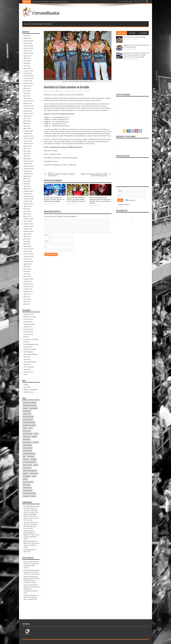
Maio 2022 (27, 154)
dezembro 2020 (28, 196)
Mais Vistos (121, 33)
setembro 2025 (28, 53)
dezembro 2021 (28, 166)
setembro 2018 (28, 261)
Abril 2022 (27, 156)
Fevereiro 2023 (28, 131)
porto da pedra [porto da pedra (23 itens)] (27, 468)
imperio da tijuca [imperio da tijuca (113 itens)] (27, 448)
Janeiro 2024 (28, 103)
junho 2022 (27, 151)
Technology (27, 369)
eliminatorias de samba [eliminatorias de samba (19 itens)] (29, 425)
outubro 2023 (28, 111)
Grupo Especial (28, 334)
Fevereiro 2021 (28, 191)
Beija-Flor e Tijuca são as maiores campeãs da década (32, 537)
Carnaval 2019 (28, 319)
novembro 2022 (28, 139)
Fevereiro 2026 (28, 41)
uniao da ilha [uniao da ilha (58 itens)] (27, 485)
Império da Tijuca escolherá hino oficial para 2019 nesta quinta (94, 174)
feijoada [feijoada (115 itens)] (34, 437)
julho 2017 (27, 297)
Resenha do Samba (30, 349)
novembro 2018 (28, 256)
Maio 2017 (27, 302)
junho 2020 (27, 211)
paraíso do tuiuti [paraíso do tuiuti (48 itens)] (27, 465)
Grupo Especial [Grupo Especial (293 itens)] (27, 445)
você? (25, 374)
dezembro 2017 (28, 284)
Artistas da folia (28, 314)
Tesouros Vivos (28, 372)
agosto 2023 (27, 116)
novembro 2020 (28, 199)
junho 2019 (27, 239)
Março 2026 (27, 38)
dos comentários (30, 390)
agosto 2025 (27, 56)
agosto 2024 (27, 86)
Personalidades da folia (31, 344)
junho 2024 (27, 91)
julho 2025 (27, 58)
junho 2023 (27, 121)
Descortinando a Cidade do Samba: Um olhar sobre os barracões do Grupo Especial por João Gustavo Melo (136, 55)
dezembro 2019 (28, 224)
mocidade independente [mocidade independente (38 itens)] (29, 462)
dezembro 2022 (28, 136)
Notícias (62, 91)
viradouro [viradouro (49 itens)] (33, 496)
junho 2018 (27, 269)
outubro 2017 (28, 289)
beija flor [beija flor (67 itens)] (25, 408)
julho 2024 (27, 88)
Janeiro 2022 (28, 164)
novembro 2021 (28, 169)
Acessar (26, 385)
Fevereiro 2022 (28, 161)
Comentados (143, 33)
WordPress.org (28, 392)
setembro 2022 (28, 144)
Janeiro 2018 (28, 281)
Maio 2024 (27, 93)
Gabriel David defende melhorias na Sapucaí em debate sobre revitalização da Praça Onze (32, 589)
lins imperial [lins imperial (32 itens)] (31, 456)
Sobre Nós (27, 364)
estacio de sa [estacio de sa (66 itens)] (27, 437)
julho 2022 (27, 149)
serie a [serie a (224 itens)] (34, 476)
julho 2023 (27, 118)
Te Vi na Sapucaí (29, 367)
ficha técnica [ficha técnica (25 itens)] (26, 439)
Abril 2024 (27, 96)
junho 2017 (27, 299)
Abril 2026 (27, 36)
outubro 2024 (28, 81)
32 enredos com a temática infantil (134, 37)
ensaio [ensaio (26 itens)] (31, 428)
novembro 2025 (28, 48)
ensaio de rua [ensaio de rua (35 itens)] (27, 431)
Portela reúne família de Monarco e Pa (43, 2)
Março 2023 (27, 129)
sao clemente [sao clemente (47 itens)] (27, 476)
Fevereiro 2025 (28, 71)
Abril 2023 (27, 126)
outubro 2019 (28, 229)
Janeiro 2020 (28, 221)
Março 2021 (27, 189)
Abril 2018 (27, 274)
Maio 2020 (27, 214)
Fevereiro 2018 (28, 279)
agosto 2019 (27, 234)
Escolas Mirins (28, 329)
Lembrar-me (131, 200)
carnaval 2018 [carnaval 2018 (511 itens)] (33, 408)
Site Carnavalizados (30, 362)
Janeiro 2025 (28, 73)
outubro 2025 (28, 51)
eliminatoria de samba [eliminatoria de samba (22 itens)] (29, 422)
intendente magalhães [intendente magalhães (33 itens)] (29, 454)
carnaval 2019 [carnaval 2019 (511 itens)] (27, 411)
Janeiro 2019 (28, 251)
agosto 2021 (27, 176)
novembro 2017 (28, 287)
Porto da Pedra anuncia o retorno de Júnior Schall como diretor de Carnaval (76, 199)
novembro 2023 (28, 108)
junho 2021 (27, 181)
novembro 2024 (28, 78)
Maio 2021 (27, 184)
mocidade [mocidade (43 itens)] (33, 459)
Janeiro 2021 (28, 194)
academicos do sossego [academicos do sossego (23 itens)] (30, 405)
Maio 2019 (27, 241)
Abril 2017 (27, 304)
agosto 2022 (27, 146)
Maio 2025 (27, 63)
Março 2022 (27, 159)
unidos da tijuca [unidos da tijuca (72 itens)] (27, 488)
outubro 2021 (28, 171)
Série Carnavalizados (30, 354)
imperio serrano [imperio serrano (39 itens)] (27, 451)
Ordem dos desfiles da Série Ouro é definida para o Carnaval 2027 (31, 597)
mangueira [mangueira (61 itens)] (26, 459)
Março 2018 (27, 276)
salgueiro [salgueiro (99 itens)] (26, 473)
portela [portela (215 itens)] (36, 465)
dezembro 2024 (28, 76)
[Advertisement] (109, 12)
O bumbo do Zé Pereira (31, 339)
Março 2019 (27, 246)
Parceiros (27, 342)
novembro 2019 (28, 226)
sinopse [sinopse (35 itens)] (25, 479)
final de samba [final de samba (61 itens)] (27, 442)
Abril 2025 (27, 66)
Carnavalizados (52, 91)
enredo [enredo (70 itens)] (25, 428)
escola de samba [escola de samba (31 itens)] (28, 434)
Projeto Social (28, 347)
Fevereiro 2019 (28, 249)
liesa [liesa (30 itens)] (24, 456)
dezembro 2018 (28, 254)
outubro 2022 (28, 141)
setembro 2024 (28, 83)
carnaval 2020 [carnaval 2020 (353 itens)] (27, 414)
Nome (46, 235)
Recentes (132, 33)
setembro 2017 (28, 292)
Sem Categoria (28, 352)
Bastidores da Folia (30, 317)
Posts (27, 387)
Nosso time (27, 552)
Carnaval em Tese (29, 324)
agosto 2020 (27, 206)
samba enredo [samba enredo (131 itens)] (34, 473)
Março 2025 (27, 68)
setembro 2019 (28, 231)
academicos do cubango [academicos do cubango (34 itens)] (30, 403)
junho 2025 (27, 61)
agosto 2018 (27, 264)
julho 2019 (27, 236)
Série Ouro (27, 357)
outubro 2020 (28, 201)
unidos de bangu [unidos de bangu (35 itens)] (28, 490)
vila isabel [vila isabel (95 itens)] (26, 496)
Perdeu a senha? (124, 204)
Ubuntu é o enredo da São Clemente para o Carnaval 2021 (30, 526)
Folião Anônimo (28, 332)
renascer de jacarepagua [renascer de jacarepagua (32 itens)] (30, 471)
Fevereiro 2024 (28, 101)
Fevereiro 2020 (28, 219)
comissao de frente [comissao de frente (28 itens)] (28, 417)
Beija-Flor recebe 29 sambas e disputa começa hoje (62, 174)
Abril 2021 (27, 186)
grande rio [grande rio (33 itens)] (36, 442)
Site (46, 247)
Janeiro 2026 (28, 43)
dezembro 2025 (28, 46)
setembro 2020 (28, 204)
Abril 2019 (27, 244)
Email (46, 241)
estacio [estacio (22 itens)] (36, 434)
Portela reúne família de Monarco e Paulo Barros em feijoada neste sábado (54, 199)
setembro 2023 (28, 113)
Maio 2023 (27, 123)
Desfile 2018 (27, 327)
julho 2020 (27, 209)
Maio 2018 (27, 271)
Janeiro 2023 (28, 134)
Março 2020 (27, 216)
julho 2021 (27, 179)
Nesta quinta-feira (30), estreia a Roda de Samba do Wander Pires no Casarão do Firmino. (100, 200)
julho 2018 (27, 266)
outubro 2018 (28, 259)
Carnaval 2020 (28, 322)
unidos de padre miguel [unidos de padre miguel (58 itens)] (29, 493)
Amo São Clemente (30, 522)
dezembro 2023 (28, 106)
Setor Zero (27, 359)
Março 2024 (27, 98)
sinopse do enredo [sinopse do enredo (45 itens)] (28, 482)
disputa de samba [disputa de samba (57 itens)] (28, 420)
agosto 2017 (27, 294)
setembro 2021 (28, 174)
